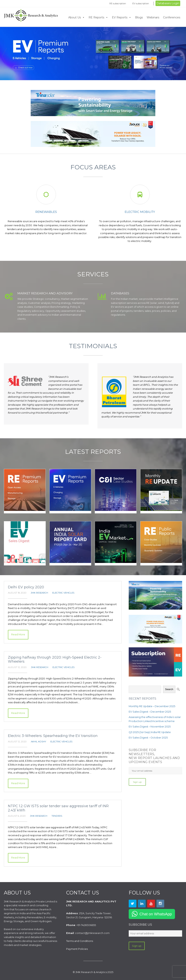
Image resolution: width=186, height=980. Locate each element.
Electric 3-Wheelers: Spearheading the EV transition (53, 736)
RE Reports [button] (98, 17)
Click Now (93, 54)
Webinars (153, 17)
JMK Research (39, 593)
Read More (18, 634)
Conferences (172, 17)
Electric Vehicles (63, 593)
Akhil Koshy (38, 742)
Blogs (139, 17)
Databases (120, 293)
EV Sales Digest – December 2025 (150, 712)
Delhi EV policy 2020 (26, 587)
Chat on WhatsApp (156, 914)
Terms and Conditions (80, 941)
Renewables (46, 212)
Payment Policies (77, 949)
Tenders (57, 816)
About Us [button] (77, 17)
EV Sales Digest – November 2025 (150, 727)
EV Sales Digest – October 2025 (148, 738)
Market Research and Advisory (45, 293)
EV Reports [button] (122, 17)
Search (169, 689)
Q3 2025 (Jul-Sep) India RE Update (150, 732)
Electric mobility (140, 212)
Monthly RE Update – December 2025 (152, 706)
